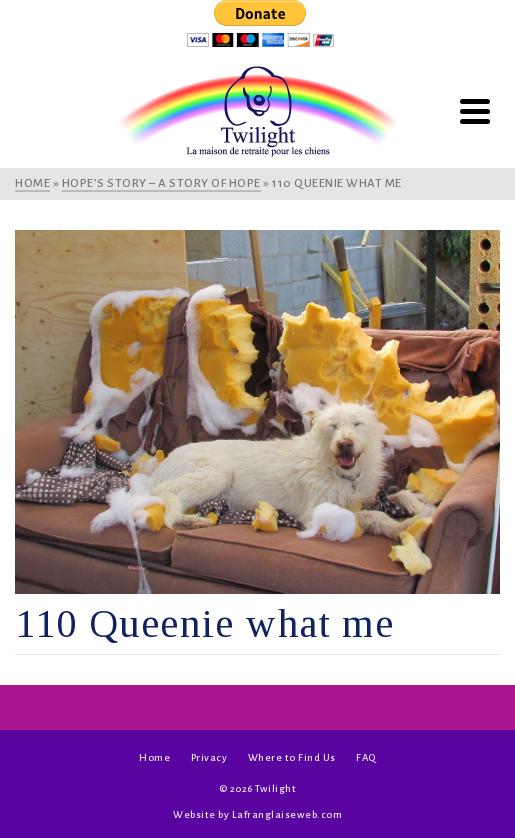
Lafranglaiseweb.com (287, 814)
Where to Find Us (292, 757)
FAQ (366, 757)
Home (154, 757)
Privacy (209, 757)
